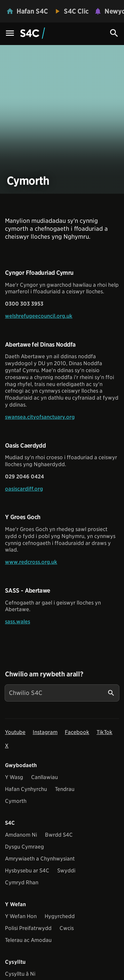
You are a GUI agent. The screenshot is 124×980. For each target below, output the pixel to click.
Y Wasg (14, 777)
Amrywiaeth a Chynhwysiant (40, 859)
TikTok (104, 732)
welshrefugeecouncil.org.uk (39, 316)
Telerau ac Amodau (28, 940)
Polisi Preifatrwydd (28, 928)
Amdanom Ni (21, 835)
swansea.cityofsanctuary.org (40, 417)
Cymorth (16, 801)
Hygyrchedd (60, 916)
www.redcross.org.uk (31, 562)
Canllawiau (44, 777)
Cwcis (67, 928)
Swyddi (66, 871)
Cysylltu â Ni (20, 974)
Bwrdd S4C (59, 835)
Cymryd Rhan (22, 882)
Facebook (77, 732)
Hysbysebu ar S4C (27, 871)
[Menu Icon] (10, 34)
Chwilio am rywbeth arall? (44, 674)
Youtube (15, 732)
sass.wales (18, 622)
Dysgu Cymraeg (24, 847)
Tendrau (65, 789)
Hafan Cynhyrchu (26, 789)
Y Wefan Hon (21, 916)
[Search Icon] (114, 33)
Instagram (45, 732)
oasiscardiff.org (24, 489)
